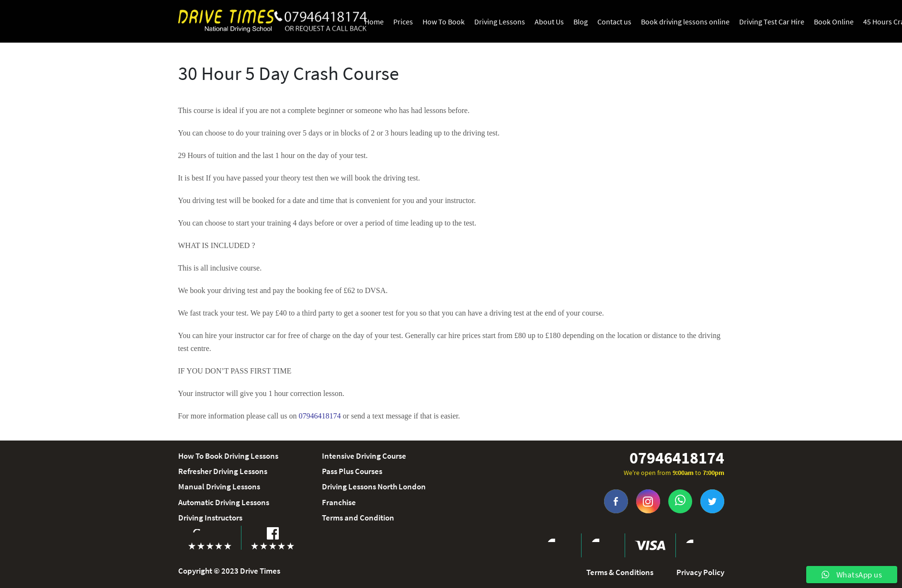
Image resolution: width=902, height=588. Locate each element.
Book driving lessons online (685, 22)
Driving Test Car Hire (772, 22)
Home (374, 22)
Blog (581, 22)
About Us (549, 22)
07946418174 (677, 458)
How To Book (444, 22)
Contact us (614, 22)
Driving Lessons (500, 22)
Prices (403, 22)
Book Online (834, 22)
